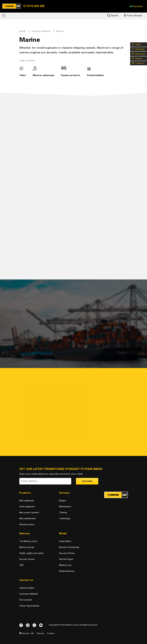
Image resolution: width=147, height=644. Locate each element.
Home (22, 31)
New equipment (27, 501)
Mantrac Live (65, 565)
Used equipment (27, 507)
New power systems (29, 513)
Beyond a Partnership (69, 547)
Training (63, 513)
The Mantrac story (28, 541)
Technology (65, 518)
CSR (21, 565)
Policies (51, 633)
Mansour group (27, 547)
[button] (136, 6)
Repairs (63, 501)
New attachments (28, 518)
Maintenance (65, 507)
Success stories (27, 559)
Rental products (27, 524)
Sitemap (40, 633)
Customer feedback (29, 594)
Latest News (65, 541)
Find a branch (26, 600)
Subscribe (87, 481)
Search (113, 15)
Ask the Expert (66, 559)
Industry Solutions (41, 31)
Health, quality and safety (31, 553)
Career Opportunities (29, 606)
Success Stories (67, 553)
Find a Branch (133, 16)
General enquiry (27, 588)
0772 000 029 (34, 6)
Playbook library (67, 571)
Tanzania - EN (26, 633)
